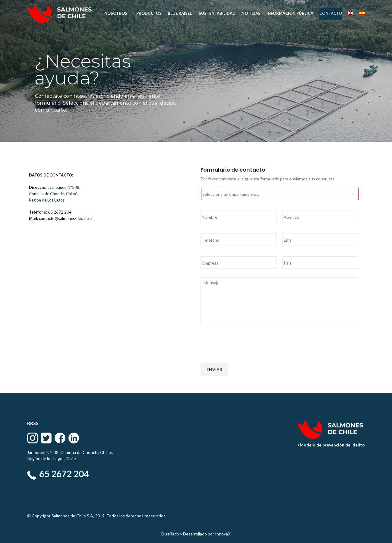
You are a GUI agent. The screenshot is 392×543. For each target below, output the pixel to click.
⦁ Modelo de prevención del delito (331, 445)
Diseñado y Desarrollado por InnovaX (196, 534)
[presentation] (246, 342)
